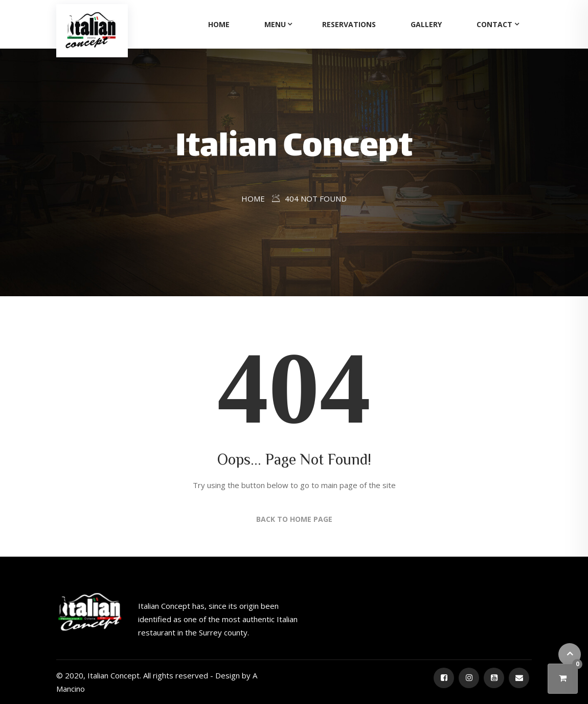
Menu (275, 24)
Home (219, 24)
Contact (494, 24)
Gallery (426, 24)
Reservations (349, 24)
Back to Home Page (294, 519)
